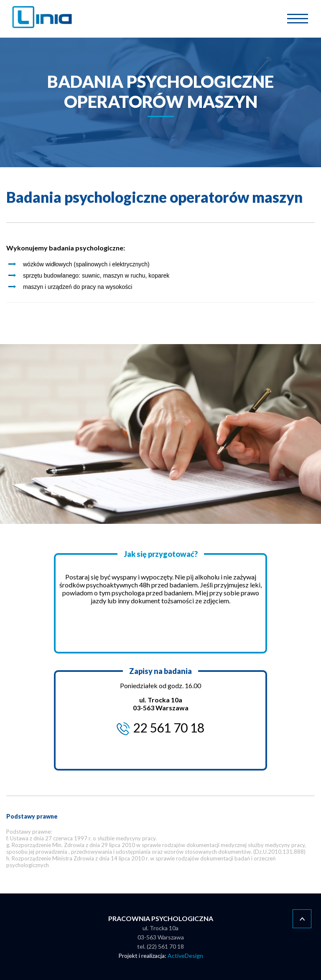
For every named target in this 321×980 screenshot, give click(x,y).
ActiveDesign (185, 956)
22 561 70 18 (169, 727)
